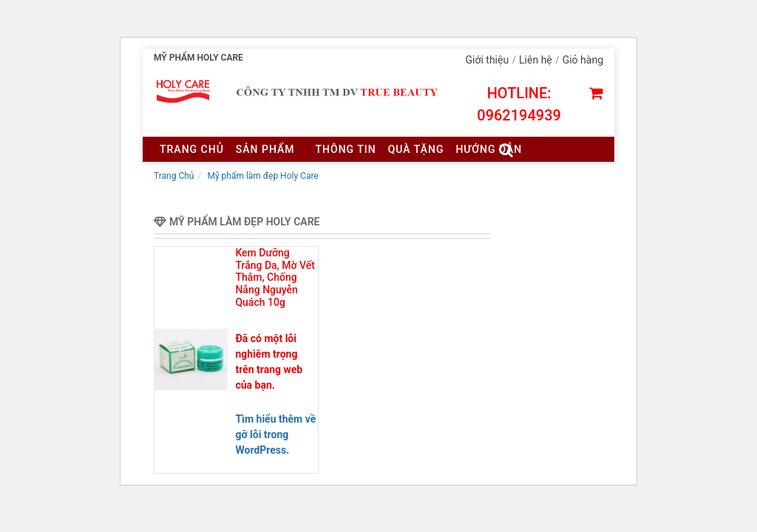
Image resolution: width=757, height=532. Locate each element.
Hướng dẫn (489, 149)
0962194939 (519, 115)
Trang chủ (192, 149)
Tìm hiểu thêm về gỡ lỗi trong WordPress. (275, 434)
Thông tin (346, 149)
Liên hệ (536, 60)
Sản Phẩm (265, 149)
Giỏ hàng (583, 60)
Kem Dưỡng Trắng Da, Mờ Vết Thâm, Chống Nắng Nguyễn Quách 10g (275, 277)
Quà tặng (416, 149)
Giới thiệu (488, 60)
